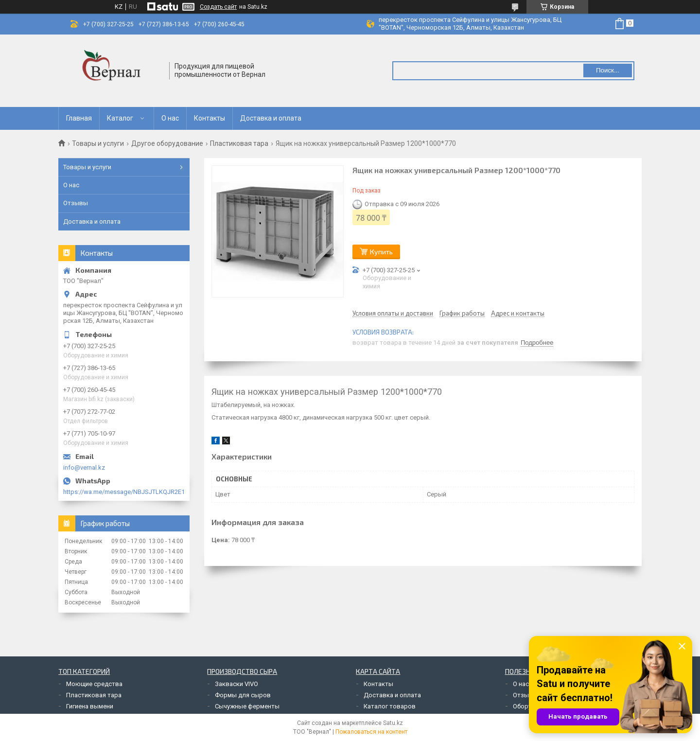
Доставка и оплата (271, 118)
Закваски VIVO (236, 684)
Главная (79, 118)
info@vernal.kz (84, 468)
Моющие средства (94, 684)
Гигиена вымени (90, 706)
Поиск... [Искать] (608, 70)
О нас (170, 118)
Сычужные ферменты (247, 706)
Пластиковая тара (239, 143)
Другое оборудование (167, 143)
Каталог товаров (390, 706)
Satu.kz (393, 723)
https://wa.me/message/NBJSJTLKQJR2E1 (124, 492)
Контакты (210, 118)
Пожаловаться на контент (371, 732)
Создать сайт (218, 7)
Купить (381, 252)
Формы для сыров (243, 695)
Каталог (120, 118)
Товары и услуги (98, 143)
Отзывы (76, 203)
